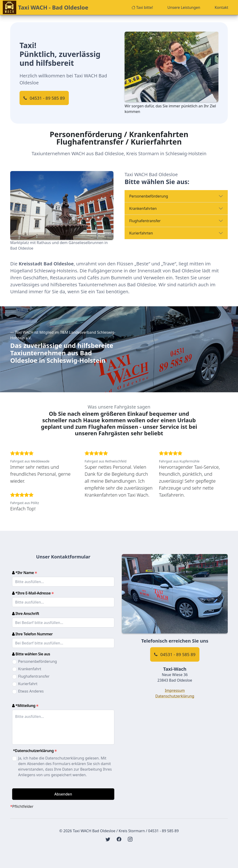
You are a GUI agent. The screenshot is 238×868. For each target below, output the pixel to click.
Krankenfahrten (143, 208)
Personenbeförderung (149, 196)
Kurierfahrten (141, 233)
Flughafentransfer (145, 221)
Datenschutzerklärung (175, 696)
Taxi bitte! (142, 7)
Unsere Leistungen (184, 7)
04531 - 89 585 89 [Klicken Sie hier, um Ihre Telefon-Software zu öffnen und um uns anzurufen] (44, 98)
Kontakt (221, 7)
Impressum (175, 690)
